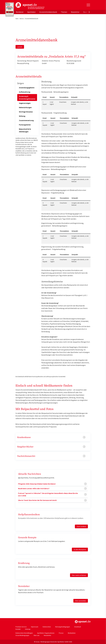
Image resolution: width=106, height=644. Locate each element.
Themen (64, 12)
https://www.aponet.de (83, 622)
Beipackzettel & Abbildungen (25, 130)
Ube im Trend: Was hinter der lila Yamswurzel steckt (37, 500)
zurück (20, 47)
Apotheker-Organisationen (46, 633)
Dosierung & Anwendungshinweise (27, 98)
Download (78, 627)
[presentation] (89, 12)
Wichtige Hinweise (26, 112)
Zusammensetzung (26, 120)
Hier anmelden (81, 601)
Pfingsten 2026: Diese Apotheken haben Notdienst (37, 484)
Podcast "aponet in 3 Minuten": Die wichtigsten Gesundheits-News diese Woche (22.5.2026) (48, 494)
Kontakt (18, 629)
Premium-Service (21, 627)
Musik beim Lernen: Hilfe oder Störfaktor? (34, 488)
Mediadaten (72, 633)
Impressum (35, 627)
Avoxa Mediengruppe (22, 635)
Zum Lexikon (81, 526)
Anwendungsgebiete (27, 88)
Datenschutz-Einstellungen (24, 633)
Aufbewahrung (25, 92)
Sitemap (28, 629)
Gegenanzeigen (25, 103)
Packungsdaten (25, 125)
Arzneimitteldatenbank (48, 12)
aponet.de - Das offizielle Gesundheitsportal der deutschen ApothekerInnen (30, 6)
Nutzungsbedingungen (63, 627)
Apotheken (31, 12)
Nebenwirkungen (25, 107)
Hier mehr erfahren (79, 575)
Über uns (37, 635)
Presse (61, 633)
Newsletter (75, 12)
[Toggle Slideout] (88, 5)
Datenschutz (47, 627)
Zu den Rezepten (80, 550)
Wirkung (22, 116)
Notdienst (20, 12)
